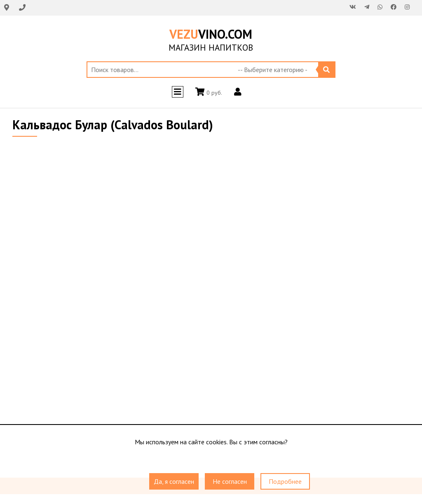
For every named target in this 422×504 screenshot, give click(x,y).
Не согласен (230, 481)
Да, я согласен (174, 481)
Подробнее (285, 481)
